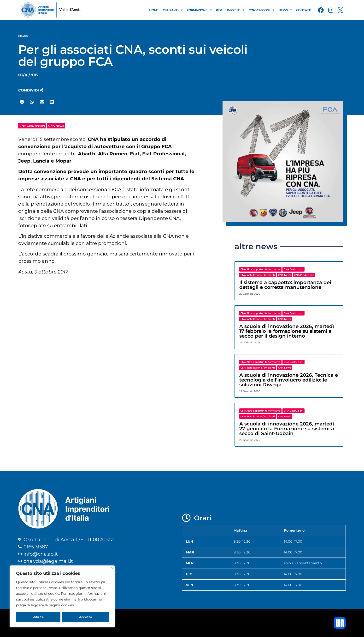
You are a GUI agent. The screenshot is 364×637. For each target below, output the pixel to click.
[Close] (112, 568)
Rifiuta (38, 617)
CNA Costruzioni (294, 269)
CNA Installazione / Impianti (258, 275)
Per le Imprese (230, 10)
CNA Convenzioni (32, 126)
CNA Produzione (304, 275)
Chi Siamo (173, 10)
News (285, 10)
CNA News (56, 126)
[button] (31, 90)
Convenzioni (261, 10)
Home (154, 10)
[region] (62, 596)
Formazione (199, 10)
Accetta (85, 617)
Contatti (304, 10)
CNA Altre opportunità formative (260, 269)
